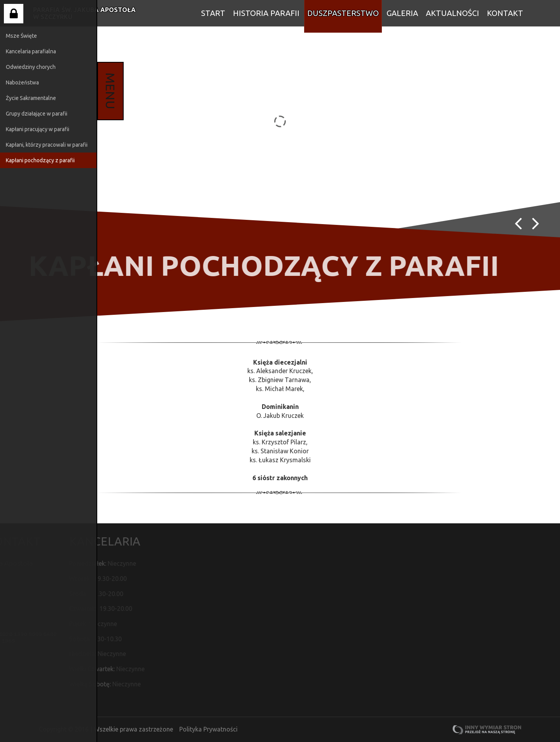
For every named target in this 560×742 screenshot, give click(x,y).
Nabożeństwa (22, 82)
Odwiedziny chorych (31, 67)
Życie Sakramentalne (31, 98)
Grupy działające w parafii (37, 114)
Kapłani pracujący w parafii (38, 129)
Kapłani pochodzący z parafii (40, 160)
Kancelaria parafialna (31, 51)
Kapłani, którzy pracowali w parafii (47, 145)
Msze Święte (21, 36)
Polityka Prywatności (208, 729)
